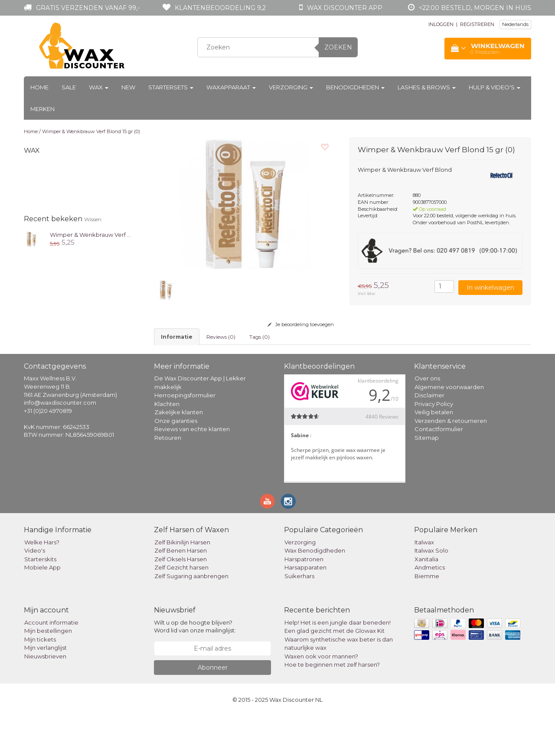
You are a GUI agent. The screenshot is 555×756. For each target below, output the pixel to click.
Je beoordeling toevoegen (301, 324)
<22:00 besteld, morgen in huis (475, 8)
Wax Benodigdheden (315, 590)
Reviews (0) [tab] (221, 337)
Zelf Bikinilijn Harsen (182, 582)
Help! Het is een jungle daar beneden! (338, 662)
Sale (69, 87)
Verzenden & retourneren (451, 461)
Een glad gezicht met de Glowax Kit (335, 671)
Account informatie (51, 662)
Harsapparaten (305, 607)
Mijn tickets (40, 679)
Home (39, 87)
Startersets (171, 87)
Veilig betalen (434, 452)
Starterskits (40, 599)
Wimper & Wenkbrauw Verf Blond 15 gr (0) (91, 131)
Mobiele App (42, 607)
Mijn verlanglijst (46, 687)
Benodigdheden (355, 87)
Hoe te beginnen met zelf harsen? (332, 704)
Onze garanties (176, 461)
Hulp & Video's (495, 87)
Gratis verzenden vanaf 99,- (88, 8)
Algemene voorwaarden (449, 427)
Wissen (93, 219)
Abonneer (213, 707)
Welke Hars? (42, 582)
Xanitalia (426, 599)
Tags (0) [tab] (260, 337)
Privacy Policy (434, 444)
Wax (99, 87)
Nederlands (515, 24)
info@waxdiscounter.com (60, 442)
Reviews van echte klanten (192, 469)
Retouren (168, 478)
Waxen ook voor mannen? (321, 696)
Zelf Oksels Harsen (181, 599)
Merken (42, 109)
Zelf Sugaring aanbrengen (191, 616)
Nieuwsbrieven (45, 696)
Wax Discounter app (345, 8)
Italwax (424, 582)
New (128, 87)
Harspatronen (304, 599)
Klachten (167, 444)
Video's (35, 590)
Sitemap (427, 478)
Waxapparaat (231, 87)
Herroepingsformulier (185, 435)
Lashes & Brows (427, 87)
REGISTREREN (477, 24)
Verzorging (291, 87)
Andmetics (430, 607)
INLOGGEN (441, 24)
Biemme (427, 616)
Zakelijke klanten (179, 452)
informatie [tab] (177, 337)
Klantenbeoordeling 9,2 (220, 8)
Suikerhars (299, 616)
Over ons (427, 418)
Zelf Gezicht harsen (181, 607)
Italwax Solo (431, 590)
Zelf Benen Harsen (181, 590)
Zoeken (338, 47)
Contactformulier (439, 469)
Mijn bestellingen (48, 671)
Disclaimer (429, 435)
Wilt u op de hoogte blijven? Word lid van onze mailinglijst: (195, 666)
